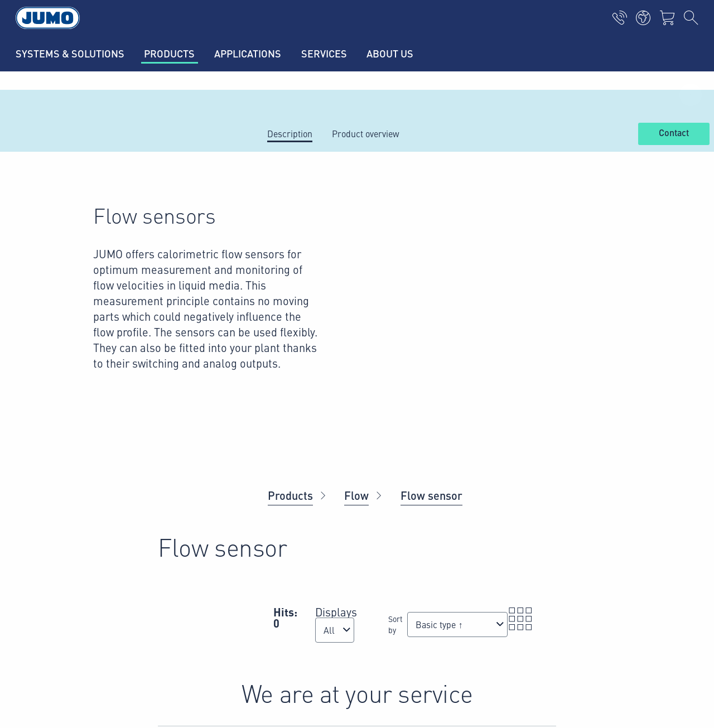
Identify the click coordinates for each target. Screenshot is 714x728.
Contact (674, 133)
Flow (356, 495)
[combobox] (335, 630)
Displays (336, 612)
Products (290, 495)
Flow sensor (431, 495)
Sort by (395, 624)
